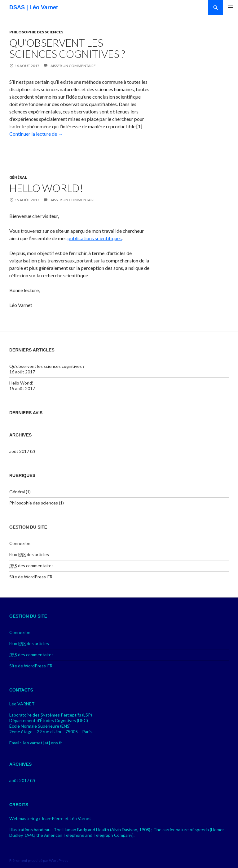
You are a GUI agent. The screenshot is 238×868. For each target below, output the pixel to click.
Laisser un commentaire (72, 66)
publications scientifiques (95, 238)
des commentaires (31, 566)
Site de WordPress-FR (31, 577)
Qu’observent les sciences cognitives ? (67, 48)
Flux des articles (29, 555)
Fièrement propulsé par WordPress (39, 860)
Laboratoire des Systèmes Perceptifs (45, 715)
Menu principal (231, 7)
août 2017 (19, 451)
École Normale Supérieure (34, 726)
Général (18, 177)
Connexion (20, 543)
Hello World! (46, 188)
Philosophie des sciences (36, 32)
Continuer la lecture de (36, 134)
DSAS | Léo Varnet (34, 7)
